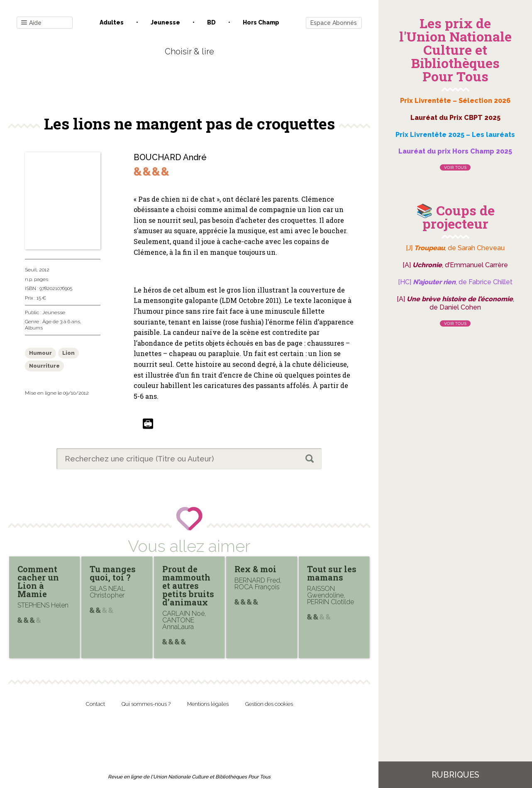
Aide (31, 23)
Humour (40, 353)
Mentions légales (208, 704)
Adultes (112, 22)
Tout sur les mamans (332, 573)
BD (211, 22)
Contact (95, 704)
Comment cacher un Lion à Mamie (38, 581)
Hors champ (261, 22)
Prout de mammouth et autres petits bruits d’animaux (188, 586)
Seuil (31, 270)
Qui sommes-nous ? (146, 704)
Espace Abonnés (334, 23)
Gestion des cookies (269, 704)
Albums (34, 328)
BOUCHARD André (170, 157)
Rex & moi (255, 569)
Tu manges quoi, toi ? (113, 573)
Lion (68, 353)
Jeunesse (165, 22)
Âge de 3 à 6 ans (61, 322)
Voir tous (455, 167)
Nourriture (44, 366)
